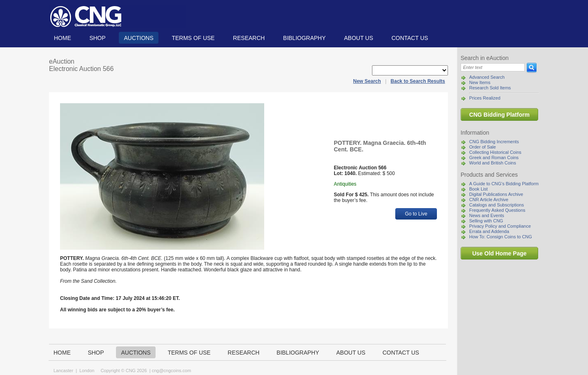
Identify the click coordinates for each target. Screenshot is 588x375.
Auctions (138, 38)
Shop (98, 38)
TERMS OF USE (193, 38)
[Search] (493, 67)
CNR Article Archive (489, 200)
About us (358, 38)
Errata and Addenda (489, 231)
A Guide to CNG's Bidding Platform (504, 184)
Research (249, 38)
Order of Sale (482, 147)
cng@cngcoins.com (171, 371)
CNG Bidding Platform (499, 115)
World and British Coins (493, 163)
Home (62, 38)
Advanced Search (487, 77)
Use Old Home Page (499, 253)
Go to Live (416, 214)
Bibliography (304, 38)
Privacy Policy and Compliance (500, 226)
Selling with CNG (486, 221)
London (87, 371)
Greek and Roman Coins (494, 158)
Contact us (410, 38)
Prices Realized (485, 98)
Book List (478, 189)
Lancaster (63, 371)
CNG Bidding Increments (494, 142)
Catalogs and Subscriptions (497, 205)
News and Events (487, 215)
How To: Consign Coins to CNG (501, 237)
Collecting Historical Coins (495, 152)
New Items (480, 82)
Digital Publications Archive (496, 194)
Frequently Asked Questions (497, 210)
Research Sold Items (490, 88)
